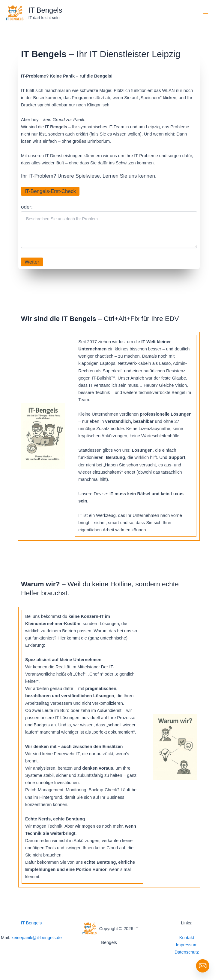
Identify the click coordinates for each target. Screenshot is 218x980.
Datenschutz (187, 952)
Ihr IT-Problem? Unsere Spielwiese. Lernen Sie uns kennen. (89, 176)
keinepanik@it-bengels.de (37, 938)
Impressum (187, 945)
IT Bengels (45, 10)
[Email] (203, 966)
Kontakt (187, 938)
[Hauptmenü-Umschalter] (206, 14)
